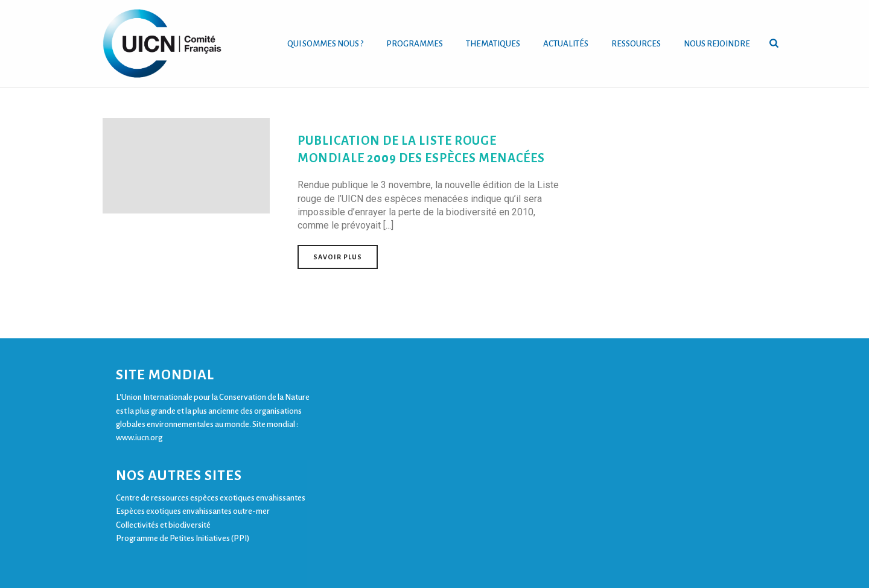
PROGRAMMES (415, 44)
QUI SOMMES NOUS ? (325, 44)
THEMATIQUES (493, 44)
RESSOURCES (636, 44)
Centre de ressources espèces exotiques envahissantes (211, 498)
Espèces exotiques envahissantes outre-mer (193, 511)
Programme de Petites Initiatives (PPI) (183, 538)
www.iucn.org (139, 438)
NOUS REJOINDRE (717, 44)
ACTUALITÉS (566, 44)
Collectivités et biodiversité (163, 525)
